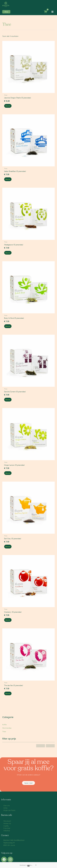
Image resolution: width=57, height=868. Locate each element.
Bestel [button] (8, 106)
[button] (6, 12)
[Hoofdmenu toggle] (52, 12)
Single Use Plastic (9, 810)
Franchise (7, 828)
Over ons (7, 806)
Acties (5, 808)
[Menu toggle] (28, 866)
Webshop (7, 831)
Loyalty (6, 826)
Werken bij (7, 823)
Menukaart (7, 821)
